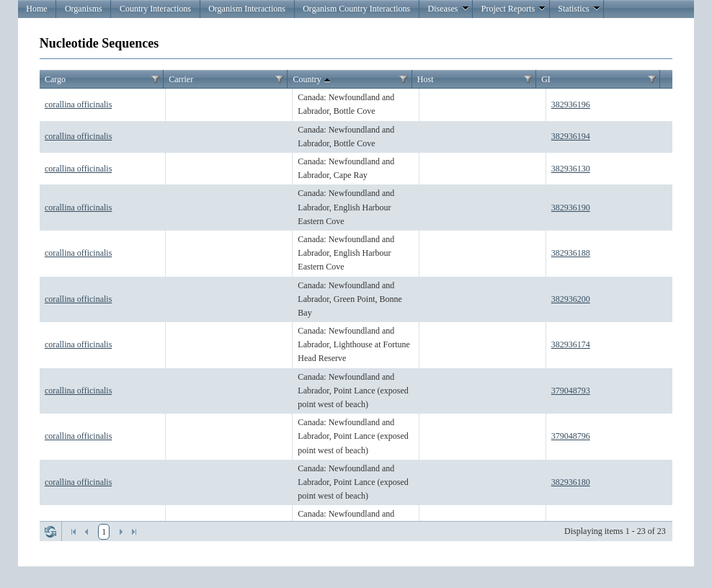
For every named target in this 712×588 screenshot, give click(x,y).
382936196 (571, 104)
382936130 (571, 169)
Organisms (84, 9)
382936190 (571, 208)
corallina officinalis (78, 104)
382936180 (571, 482)
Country (313, 80)
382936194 (571, 136)
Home (36, 9)
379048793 (571, 391)
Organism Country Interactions (356, 9)
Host (426, 79)
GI (546, 79)
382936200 (571, 299)
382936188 (571, 253)
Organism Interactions (247, 9)
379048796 (571, 436)
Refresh (50, 532)
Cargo (55, 79)
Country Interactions (155, 9)
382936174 (571, 344)
